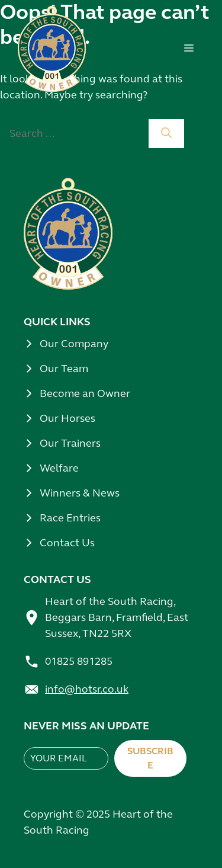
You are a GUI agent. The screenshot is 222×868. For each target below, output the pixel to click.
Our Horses (67, 418)
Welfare (59, 468)
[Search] (166, 134)
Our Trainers (70, 443)
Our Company (74, 344)
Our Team (64, 369)
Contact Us (67, 543)
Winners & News (80, 493)
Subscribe (150, 758)
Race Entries (70, 518)
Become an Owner (85, 393)
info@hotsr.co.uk (87, 689)
